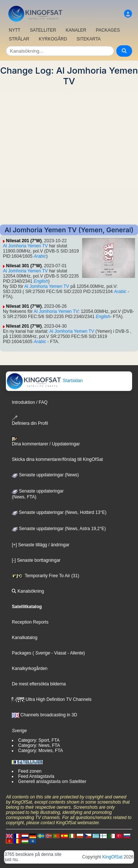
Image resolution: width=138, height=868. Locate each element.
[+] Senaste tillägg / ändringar (40, 545)
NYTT (15, 30)
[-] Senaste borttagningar (36, 560)
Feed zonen (30, 771)
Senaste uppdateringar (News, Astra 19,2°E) (59, 529)
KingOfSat (112, 857)
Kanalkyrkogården (30, 668)
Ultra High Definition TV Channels (52, 699)
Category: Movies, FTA (40, 751)
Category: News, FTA (39, 745)
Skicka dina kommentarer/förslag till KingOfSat (57, 459)
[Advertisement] (69, 156)
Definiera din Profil (30, 421)
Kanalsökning (28, 591)
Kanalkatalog (24, 638)
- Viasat (58, 653)
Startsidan (44, 381)
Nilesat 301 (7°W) (24, 266)
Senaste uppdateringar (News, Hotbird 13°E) (59, 512)
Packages (22, 653)
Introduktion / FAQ (30, 402)
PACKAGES (108, 30)
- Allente (75, 653)
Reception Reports (30, 622)
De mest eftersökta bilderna (39, 684)
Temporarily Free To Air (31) (45, 576)
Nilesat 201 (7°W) (24, 241)
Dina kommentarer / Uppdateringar (46, 442)
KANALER (76, 30)
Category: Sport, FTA (39, 740)
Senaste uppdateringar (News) (45, 475)
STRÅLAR (19, 39)
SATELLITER (43, 30)
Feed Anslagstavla (36, 776)
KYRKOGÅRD (53, 39)
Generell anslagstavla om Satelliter (52, 781)
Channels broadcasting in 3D (44, 715)
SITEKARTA (89, 39)
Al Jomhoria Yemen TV (25, 246)
